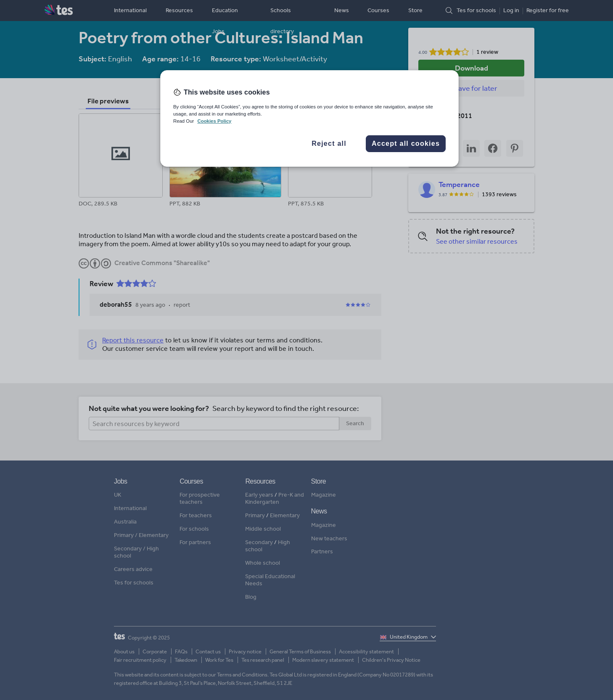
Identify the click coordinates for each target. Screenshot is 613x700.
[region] (309, 118)
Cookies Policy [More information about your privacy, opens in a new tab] (214, 121)
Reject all (329, 143)
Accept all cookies (406, 143)
